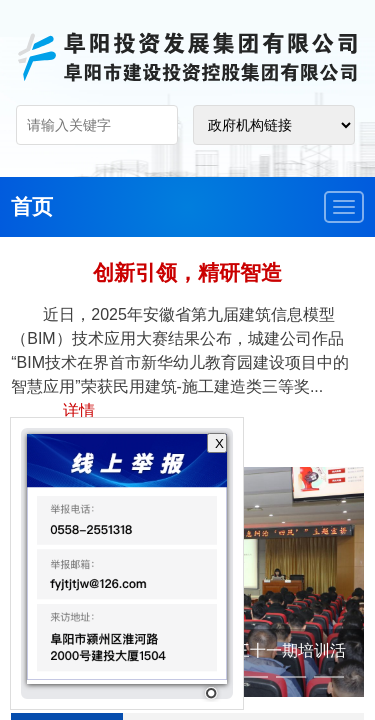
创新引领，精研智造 (187, 272)
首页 (32, 206)
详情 (79, 410)
